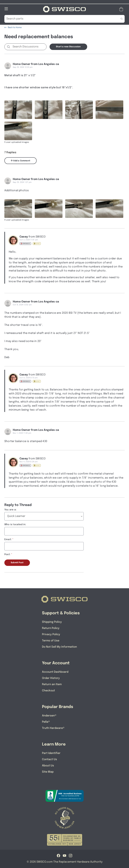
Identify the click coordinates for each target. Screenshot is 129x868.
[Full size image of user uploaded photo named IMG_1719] (18, 208)
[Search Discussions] (29, 47)
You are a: (10, 510)
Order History (51, 678)
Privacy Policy (51, 634)
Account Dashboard (55, 672)
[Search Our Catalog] (59, 19)
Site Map (48, 772)
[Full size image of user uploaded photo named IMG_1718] (79, 208)
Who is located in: (15, 524)
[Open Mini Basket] (122, 9)
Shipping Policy (52, 622)
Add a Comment (20, 160)
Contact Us (49, 759)
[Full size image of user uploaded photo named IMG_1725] (49, 110)
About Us (48, 765)
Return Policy (51, 628)
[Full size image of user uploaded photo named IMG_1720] (49, 208)
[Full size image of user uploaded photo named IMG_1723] (109, 110)
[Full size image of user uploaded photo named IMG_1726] (18, 110)
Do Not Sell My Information (59, 647)
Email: (8, 539)
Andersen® (49, 716)
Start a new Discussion (68, 47)
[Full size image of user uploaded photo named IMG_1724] (79, 110)
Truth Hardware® (53, 728)
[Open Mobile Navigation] (6, 9)
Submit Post (17, 563)
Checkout (48, 690)
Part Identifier (51, 753)
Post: (7, 554)
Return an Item (52, 684)
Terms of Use (51, 640)
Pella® (46, 722)
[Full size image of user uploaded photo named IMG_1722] (18, 131)
